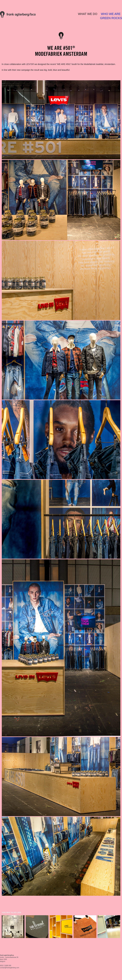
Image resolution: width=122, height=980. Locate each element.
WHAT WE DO (88, 14)
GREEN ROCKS (111, 18)
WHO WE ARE (111, 14)
